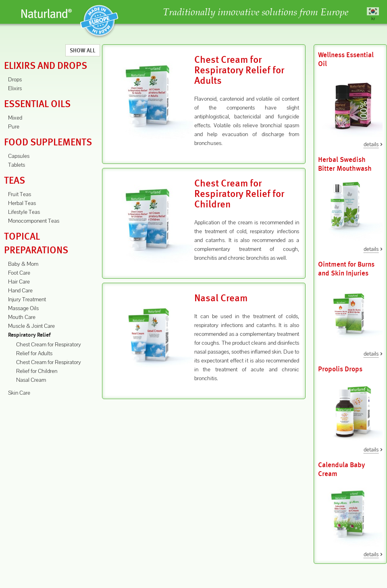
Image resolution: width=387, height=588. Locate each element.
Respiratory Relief (29, 335)
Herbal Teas (22, 203)
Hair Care (19, 282)
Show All (83, 50)
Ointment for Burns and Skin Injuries (346, 269)
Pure (14, 126)
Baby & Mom (23, 264)
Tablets (17, 165)
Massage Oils (23, 308)
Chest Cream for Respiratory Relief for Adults (239, 70)
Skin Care (19, 393)
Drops (15, 79)
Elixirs (15, 88)
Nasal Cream (31, 380)
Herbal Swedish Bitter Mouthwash (345, 164)
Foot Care (19, 273)
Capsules (19, 156)
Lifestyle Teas (24, 212)
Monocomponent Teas (34, 221)
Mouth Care (22, 317)
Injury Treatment (27, 299)
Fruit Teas (20, 194)
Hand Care (20, 290)
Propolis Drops (340, 369)
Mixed (15, 118)
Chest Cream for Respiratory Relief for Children (239, 194)
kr (373, 18)
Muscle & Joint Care (31, 326)
